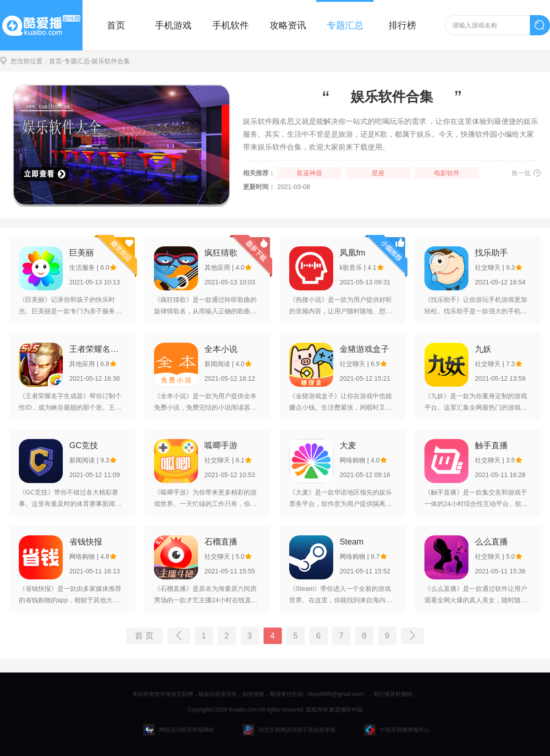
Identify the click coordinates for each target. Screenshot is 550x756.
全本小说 (221, 349)
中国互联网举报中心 (397, 730)
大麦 (348, 445)
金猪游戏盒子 (364, 349)
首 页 (144, 636)
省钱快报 (86, 542)
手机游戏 (173, 25)
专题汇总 (345, 25)
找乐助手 (491, 253)
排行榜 (402, 25)
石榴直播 (221, 542)
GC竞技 (84, 445)
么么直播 (491, 542)
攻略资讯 (288, 25)
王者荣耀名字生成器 (97, 349)
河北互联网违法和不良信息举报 (289, 730)
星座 (378, 173)
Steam (352, 542)
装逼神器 (309, 173)
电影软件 (447, 173)
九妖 (483, 349)
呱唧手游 (221, 445)
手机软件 (231, 25)
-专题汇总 (76, 61)
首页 (116, 25)
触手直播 (491, 445)
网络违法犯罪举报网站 (179, 730)
